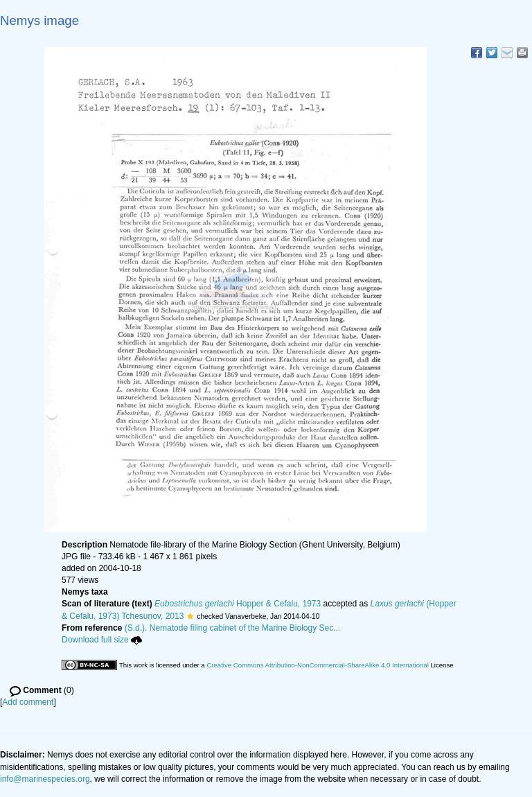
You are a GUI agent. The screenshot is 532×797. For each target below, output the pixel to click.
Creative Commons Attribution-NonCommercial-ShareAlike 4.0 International (317, 665)
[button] (190, 616)
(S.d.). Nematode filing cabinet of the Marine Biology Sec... (233, 628)
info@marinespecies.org (45, 779)
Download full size (102, 640)
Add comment (28, 702)
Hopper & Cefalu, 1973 (238, 604)
